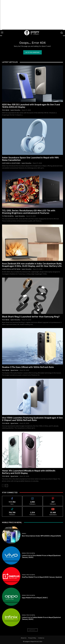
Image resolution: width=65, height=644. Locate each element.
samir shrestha (15, 110)
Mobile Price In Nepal (29, 553)
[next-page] (7, 486)
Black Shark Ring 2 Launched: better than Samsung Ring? (31, 317)
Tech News (6, 110)
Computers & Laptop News (11, 269)
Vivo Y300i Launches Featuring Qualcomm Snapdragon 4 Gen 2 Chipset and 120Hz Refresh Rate (32, 419)
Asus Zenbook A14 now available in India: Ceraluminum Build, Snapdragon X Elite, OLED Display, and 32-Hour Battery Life (32, 265)
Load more (32, 630)
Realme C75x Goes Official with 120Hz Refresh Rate (28, 367)
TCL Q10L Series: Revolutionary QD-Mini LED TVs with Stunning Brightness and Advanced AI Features (29, 212)
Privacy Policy (32, 638)
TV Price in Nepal (8, 216)
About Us (24, 638)
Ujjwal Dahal (14, 370)
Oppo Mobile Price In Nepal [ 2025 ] (35, 598)
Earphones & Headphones (11, 163)
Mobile (24, 534)
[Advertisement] (34, 15)
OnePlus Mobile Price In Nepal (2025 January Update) (42, 577)
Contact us (41, 638)
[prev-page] (3, 486)
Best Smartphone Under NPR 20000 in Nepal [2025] (41, 536)
